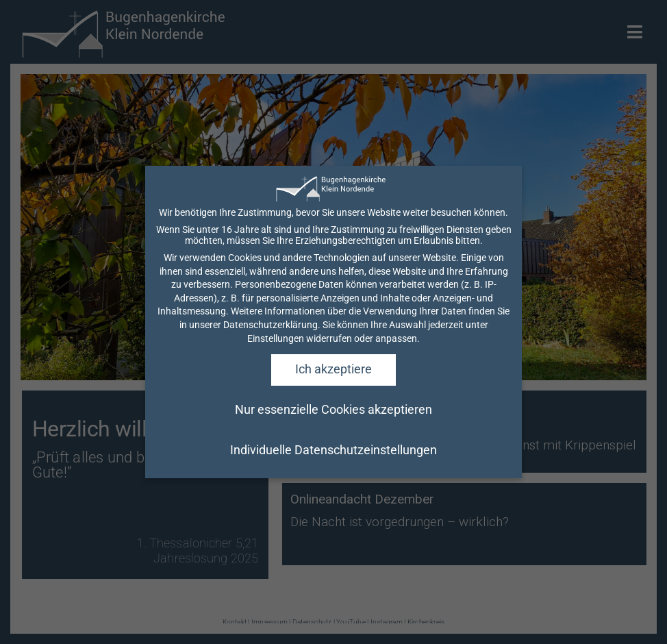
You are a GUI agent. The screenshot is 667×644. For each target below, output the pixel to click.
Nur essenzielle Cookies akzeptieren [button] (333, 438)
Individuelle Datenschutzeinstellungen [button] (333, 478)
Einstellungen (276, 366)
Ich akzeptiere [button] (333, 397)
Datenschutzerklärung (270, 352)
